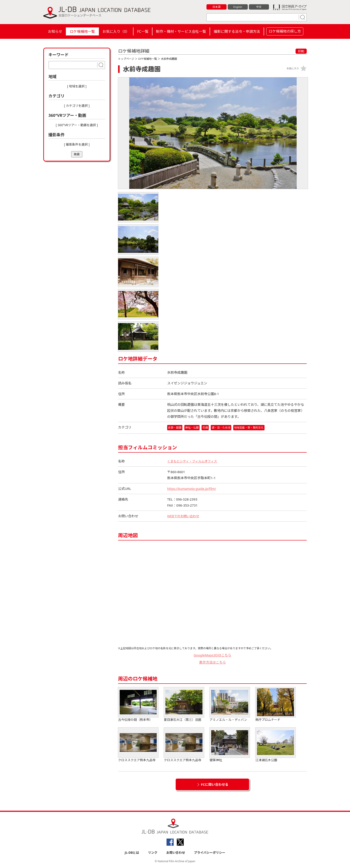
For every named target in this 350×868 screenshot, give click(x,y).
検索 (77, 154)
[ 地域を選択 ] (77, 86)
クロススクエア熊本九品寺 (138, 745)
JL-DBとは (132, 853)
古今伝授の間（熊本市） (138, 704)
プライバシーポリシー (210, 853)
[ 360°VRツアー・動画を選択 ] (77, 125)
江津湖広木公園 (275, 745)
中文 (259, 7)
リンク (153, 853)
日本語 (217, 7)
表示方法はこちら (212, 662)
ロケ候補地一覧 (82, 31)
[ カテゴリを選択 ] (77, 106)
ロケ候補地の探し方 (285, 31)
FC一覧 (143, 31)
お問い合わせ (176, 853)
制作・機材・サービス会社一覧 (181, 31)
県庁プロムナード (275, 704)
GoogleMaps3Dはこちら (212, 655)
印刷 (301, 51)
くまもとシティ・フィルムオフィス (194, 461)
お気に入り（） (116, 31)
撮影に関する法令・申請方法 (237, 31)
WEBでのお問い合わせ (184, 516)
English (238, 7)
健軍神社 (230, 745)
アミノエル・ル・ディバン (230, 704)
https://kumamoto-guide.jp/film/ (193, 489)
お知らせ (55, 31)
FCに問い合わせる (215, 784)
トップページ (126, 59)
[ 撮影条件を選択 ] (77, 144)
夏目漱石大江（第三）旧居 (184, 704)
